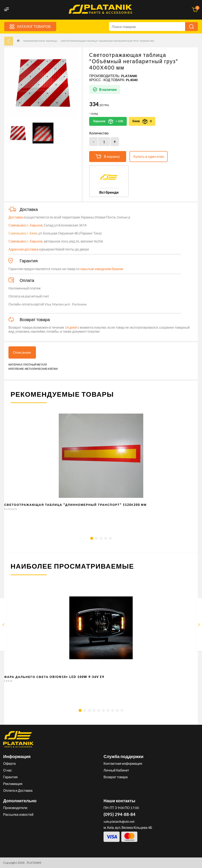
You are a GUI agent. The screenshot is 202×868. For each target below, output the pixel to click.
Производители (15, 808)
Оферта (9, 763)
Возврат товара (116, 777)
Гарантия (10, 777)
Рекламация (13, 784)
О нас (8, 770)
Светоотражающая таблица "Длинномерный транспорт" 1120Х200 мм (75, 505)
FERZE (9, 681)
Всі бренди (109, 192)
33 (9, 41)
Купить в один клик (149, 156)
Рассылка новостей (18, 814)
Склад (94, 114)
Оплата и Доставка (18, 790)
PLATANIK (129, 76)
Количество (99, 133)
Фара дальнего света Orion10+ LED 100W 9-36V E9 (54, 677)
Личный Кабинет (116, 770)
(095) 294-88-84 (119, 814)
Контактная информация (123, 763)
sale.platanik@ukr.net (119, 821)
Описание (22, 352)
